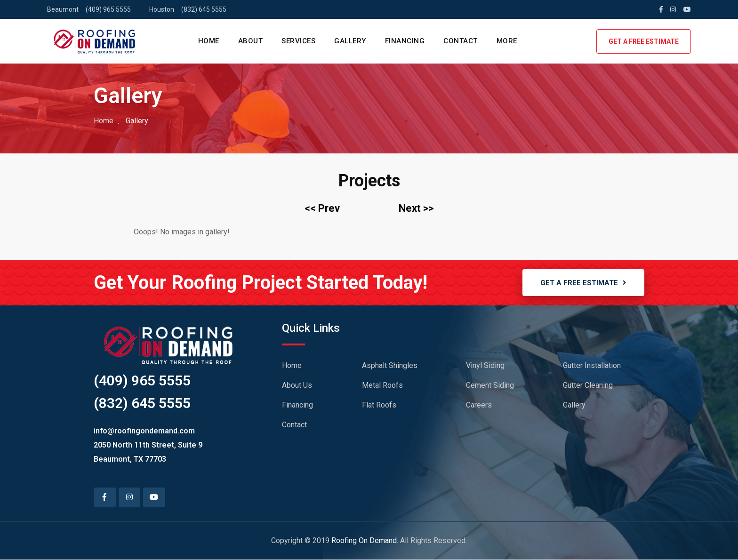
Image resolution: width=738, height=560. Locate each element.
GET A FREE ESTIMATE (644, 41)
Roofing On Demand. (365, 541)
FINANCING (405, 41)
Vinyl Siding (485, 366)
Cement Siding (490, 386)
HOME (209, 41)
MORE (507, 41)
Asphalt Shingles (390, 366)
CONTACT (461, 41)
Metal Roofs (382, 386)
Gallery (574, 405)
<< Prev (322, 208)
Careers (479, 405)
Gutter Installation (592, 366)
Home (104, 121)
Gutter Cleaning (588, 386)
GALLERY (350, 41)
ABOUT (251, 41)
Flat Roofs (379, 405)
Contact (294, 425)
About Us (297, 386)
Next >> (416, 208)
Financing (297, 405)
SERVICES (298, 41)
